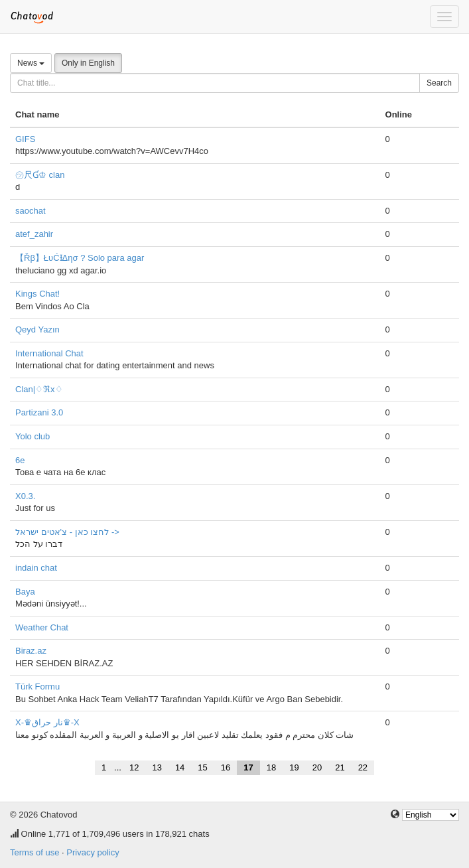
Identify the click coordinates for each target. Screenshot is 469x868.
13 (157, 767)
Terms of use (34, 852)
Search (439, 83)
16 (226, 767)
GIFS (25, 139)
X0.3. (25, 496)
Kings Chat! (37, 294)
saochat (31, 211)
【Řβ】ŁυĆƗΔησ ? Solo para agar (80, 258)
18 (271, 767)
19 (294, 767)
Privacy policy (93, 852)
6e (20, 460)
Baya (25, 592)
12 (134, 767)
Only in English (88, 63)
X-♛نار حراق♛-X (47, 722)
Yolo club (33, 436)
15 (202, 767)
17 (248, 767)
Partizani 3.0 (39, 412)
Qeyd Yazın (37, 329)
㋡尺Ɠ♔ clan (40, 175)
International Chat (49, 353)
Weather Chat (42, 627)
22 (363, 767)
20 (317, 767)
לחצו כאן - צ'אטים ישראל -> (67, 532)
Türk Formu (37, 687)
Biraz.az (31, 651)
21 (340, 767)
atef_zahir (34, 234)
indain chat (36, 568)
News (31, 63)
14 (180, 767)
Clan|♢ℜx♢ (39, 389)
